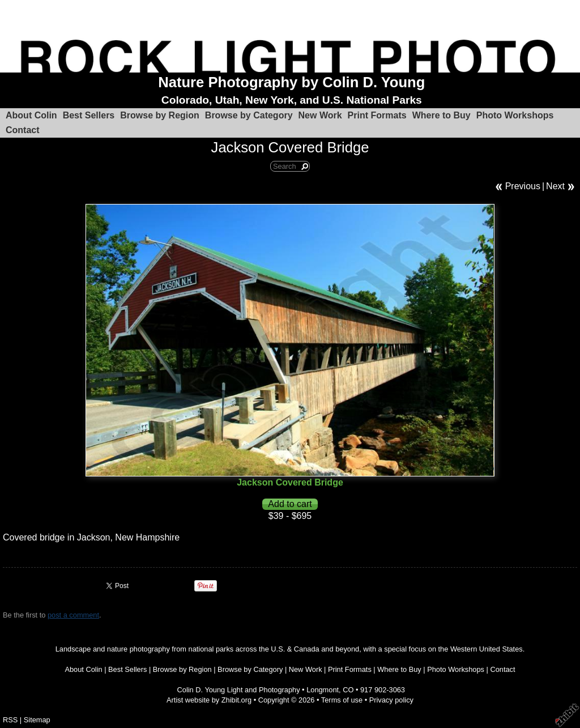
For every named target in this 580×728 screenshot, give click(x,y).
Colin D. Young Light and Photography (239, 690)
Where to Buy (442, 115)
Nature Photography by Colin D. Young (291, 82)
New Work (320, 115)
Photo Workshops (515, 115)
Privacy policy (391, 700)
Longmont (323, 690)
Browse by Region (160, 115)
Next (555, 186)
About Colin (31, 115)
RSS (10, 720)
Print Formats (377, 115)
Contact (23, 130)
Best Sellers (89, 115)
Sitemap (37, 720)
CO (348, 690)
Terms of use (342, 700)
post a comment (73, 615)
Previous (523, 186)
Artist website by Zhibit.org (209, 700)
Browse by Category (249, 115)
